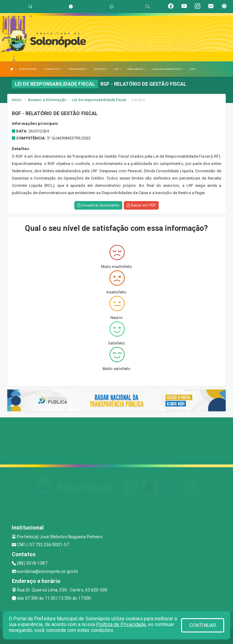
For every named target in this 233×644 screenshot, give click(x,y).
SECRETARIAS (78, 69)
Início (17, 100)
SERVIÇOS (101, 69)
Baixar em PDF (141, 205)
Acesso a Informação (47, 100)
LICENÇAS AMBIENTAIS (167, 69)
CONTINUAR (203, 625)
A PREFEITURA (29, 69)
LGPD (192, 69)
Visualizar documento (98, 205)
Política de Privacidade (121, 624)
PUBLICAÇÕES (136, 69)
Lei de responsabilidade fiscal (99, 100)
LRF (118, 69)
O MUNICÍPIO (53, 69)
